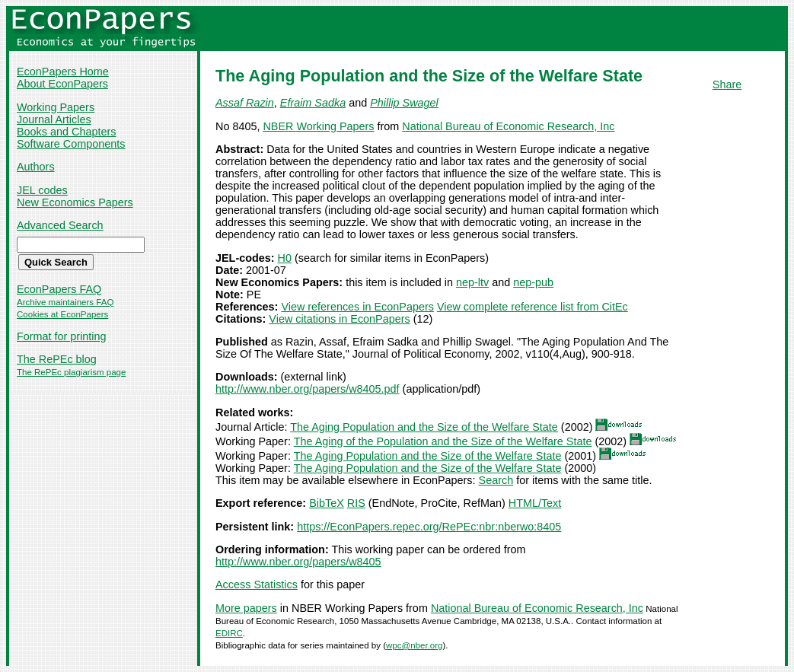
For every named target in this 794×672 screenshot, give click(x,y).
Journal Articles (54, 119)
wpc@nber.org (414, 645)
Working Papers (56, 107)
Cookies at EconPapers (62, 314)
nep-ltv (472, 282)
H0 (285, 258)
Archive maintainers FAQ (65, 302)
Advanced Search (60, 225)
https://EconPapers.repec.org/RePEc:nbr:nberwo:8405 (429, 527)
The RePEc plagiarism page (71, 372)
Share (727, 84)
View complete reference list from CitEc (533, 307)
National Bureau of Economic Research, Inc (508, 126)
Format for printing (62, 336)
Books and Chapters (66, 132)
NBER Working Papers (318, 126)
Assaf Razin (245, 103)
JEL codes (42, 190)
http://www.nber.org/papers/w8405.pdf (308, 389)
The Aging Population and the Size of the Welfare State (424, 427)
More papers (246, 608)
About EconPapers (62, 84)
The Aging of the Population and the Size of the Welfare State (443, 441)
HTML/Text (535, 503)
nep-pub (533, 282)
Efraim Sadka (313, 103)
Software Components (71, 144)
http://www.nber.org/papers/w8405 (298, 562)
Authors (36, 167)
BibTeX (327, 503)
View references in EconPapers (357, 307)
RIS (356, 503)
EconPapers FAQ (59, 289)
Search (496, 480)
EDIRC (229, 633)
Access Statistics (257, 584)
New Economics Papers (75, 202)
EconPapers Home (63, 72)
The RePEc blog (57, 359)
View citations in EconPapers (339, 319)
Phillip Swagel (404, 103)
